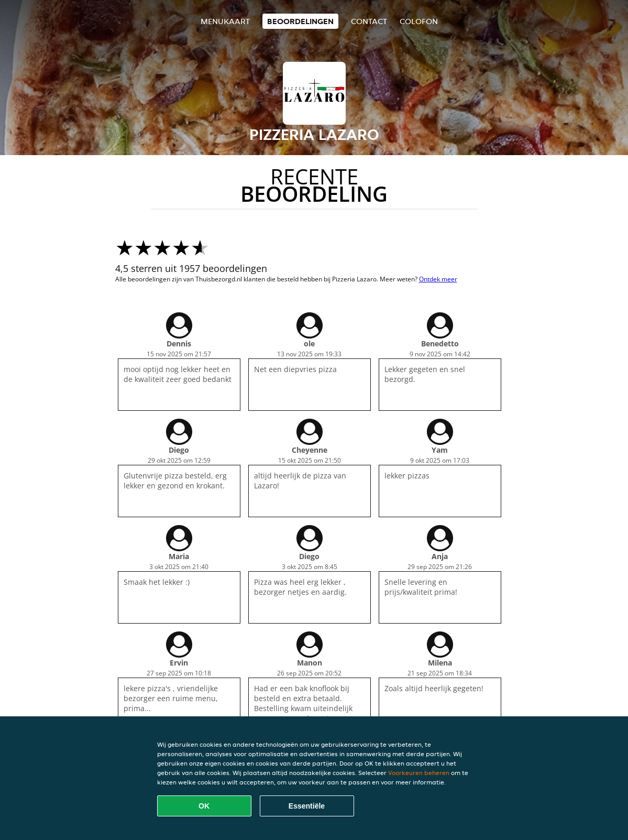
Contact (369, 21)
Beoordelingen (300, 21)
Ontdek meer (438, 279)
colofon (419, 21)
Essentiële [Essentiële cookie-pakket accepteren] (307, 806)
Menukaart (225, 21)
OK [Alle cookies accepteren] (204, 806)
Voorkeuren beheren (419, 773)
